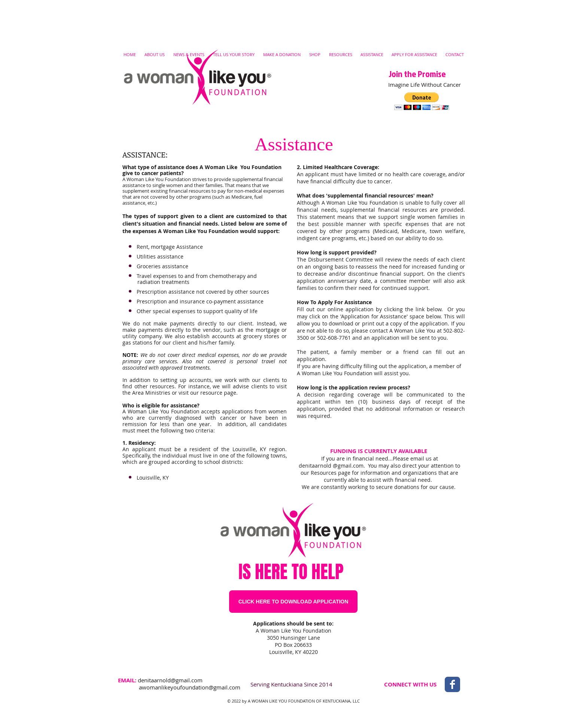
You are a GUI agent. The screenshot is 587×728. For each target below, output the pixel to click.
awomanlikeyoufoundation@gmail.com (190, 687)
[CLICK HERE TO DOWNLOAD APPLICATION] (293, 602)
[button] (422, 101)
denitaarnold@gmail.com (170, 680)
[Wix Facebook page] (452, 684)
